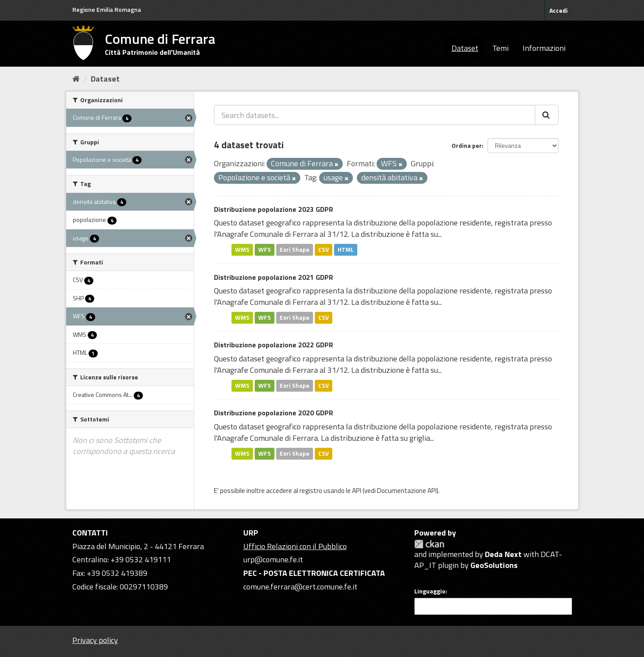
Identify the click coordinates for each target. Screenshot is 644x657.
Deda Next (503, 554)
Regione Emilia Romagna (107, 9)
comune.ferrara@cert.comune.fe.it (300, 587)
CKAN (429, 544)
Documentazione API (407, 491)
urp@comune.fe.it (273, 559)
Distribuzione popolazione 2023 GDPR (274, 209)
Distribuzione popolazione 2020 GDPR (274, 413)
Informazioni (544, 48)
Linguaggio (430, 591)
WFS (265, 250)
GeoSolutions (494, 565)
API (357, 491)
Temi (500, 48)
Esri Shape (295, 250)
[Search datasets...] (375, 115)
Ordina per (467, 145)
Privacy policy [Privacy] (95, 640)
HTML (346, 250)
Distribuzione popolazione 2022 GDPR (274, 345)
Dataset (465, 48)
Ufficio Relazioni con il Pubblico (295, 546)
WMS (242, 250)
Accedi (559, 10)
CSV (324, 250)
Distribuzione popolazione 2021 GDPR (274, 277)
